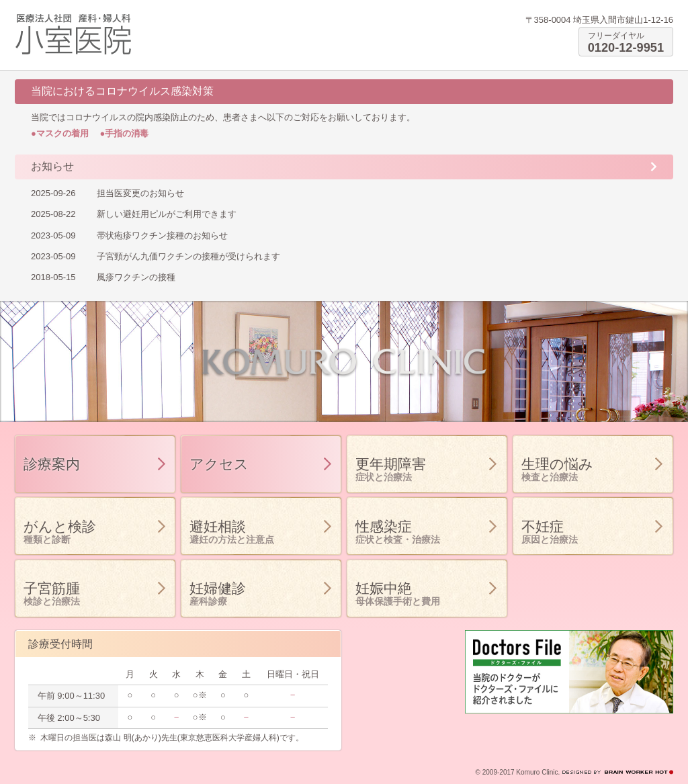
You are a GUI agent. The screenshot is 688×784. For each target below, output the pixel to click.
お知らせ (52, 166)
